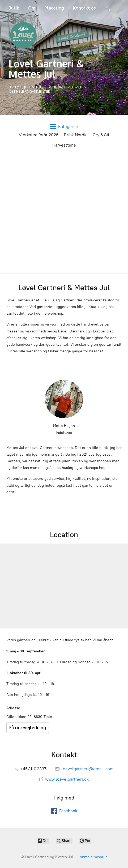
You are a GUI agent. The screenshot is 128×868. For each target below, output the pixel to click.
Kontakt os (84, 8)
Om (32, 8)
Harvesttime (64, 145)
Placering (54, 8)
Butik (14, 8)
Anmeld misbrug (94, 857)
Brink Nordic (76, 135)
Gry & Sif (101, 135)
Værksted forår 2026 (39, 135)
